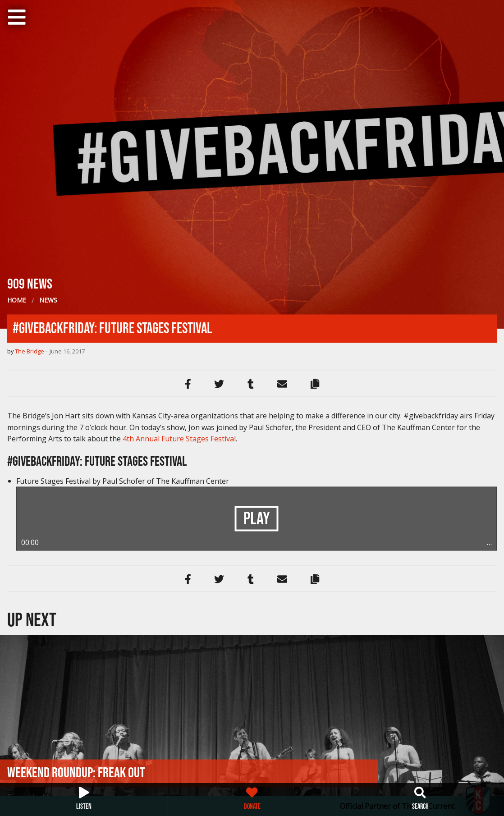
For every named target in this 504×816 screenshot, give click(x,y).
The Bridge (30, 351)
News (48, 300)
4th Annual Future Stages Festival (179, 439)
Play (257, 519)
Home (17, 300)
